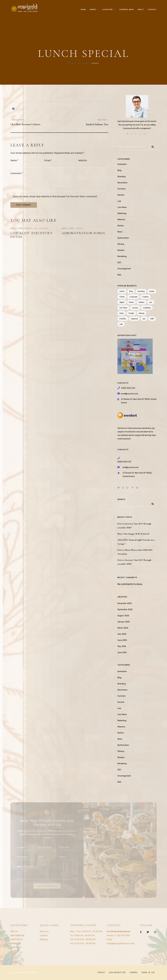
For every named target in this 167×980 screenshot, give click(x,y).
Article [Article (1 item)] (122, 291)
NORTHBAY (16, 947)
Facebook (141, 932)
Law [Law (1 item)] (151, 302)
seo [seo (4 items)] (144, 319)
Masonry (121, 219)
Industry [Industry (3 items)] (141, 302)
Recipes (121, 250)
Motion (121, 226)
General (95, 63)
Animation (122, 164)
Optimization (123, 238)
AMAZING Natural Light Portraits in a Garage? (136, 542)
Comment (17, 173)
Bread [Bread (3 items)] (152, 291)
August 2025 (123, 616)
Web (119, 275)
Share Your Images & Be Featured (133, 534)
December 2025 (125, 603)
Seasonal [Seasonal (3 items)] (134, 319)
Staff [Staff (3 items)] (152, 319)
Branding (121, 177)
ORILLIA (14, 931)
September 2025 (125, 609)
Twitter (148, 932)
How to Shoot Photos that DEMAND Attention (135, 552)
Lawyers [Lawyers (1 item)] (135, 308)
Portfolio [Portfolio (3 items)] (123, 319)
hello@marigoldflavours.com (121, 943)
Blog (119, 170)
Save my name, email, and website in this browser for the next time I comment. (55, 196)
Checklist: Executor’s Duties (31, 235)
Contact (44, 936)
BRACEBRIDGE (17, 936)
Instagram (155, 932)
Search (121, 499)
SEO (119, 262)
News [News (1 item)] (122, 313)
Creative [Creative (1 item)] (145, 297)
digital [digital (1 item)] (122, 302)
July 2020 (122, 634)
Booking (44, 939)
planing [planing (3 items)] (142, 313)
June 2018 (122, 640)
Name (14, 160)
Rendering (122, 256)
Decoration (122, 183)
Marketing (122, 213)
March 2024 (123, 628)
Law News (43, 228)
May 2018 (122, 646)
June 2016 (122, 652)
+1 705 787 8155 (122, 936)
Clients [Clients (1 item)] (122, 297)
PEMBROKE (16, 943)
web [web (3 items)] (121, 324)
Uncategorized (124, 269)
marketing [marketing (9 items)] (147, 308)
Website (83, 160)
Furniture (121, 189)
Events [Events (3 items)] (131, 302)
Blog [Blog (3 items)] (131, 291)
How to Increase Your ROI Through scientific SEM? (134, 526)
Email (48, 160)
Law (35, 228)
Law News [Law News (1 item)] (123, 308)
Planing (121, 244)
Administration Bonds (83, 233)
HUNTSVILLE (17, 939)
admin (73, 63)
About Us (44, 931)
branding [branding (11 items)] (141, 291)
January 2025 (124, 622)
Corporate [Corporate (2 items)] (133, 297)
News (120, 232)
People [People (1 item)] (131, 313)
